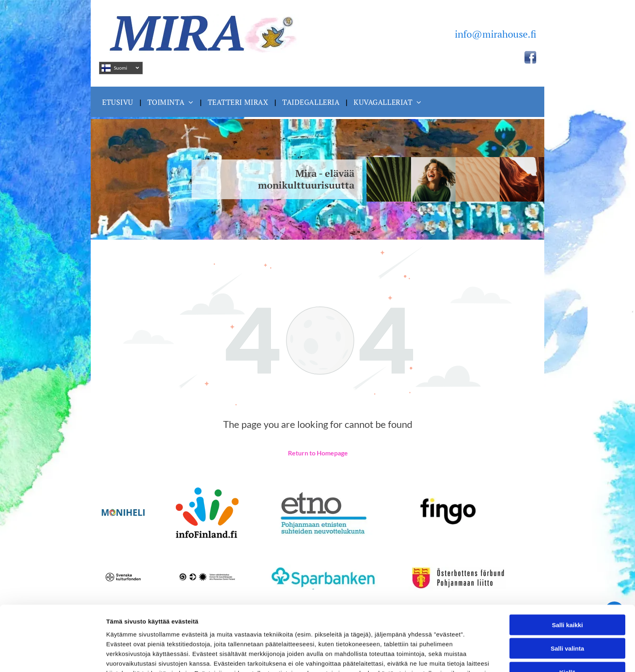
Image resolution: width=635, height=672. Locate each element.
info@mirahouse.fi (495, 34)
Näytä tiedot (433, 656)
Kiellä (567, 620)
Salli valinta (568, 596)
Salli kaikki (568, 572)
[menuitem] (119, 102)
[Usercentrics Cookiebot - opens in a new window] (52, 656)
